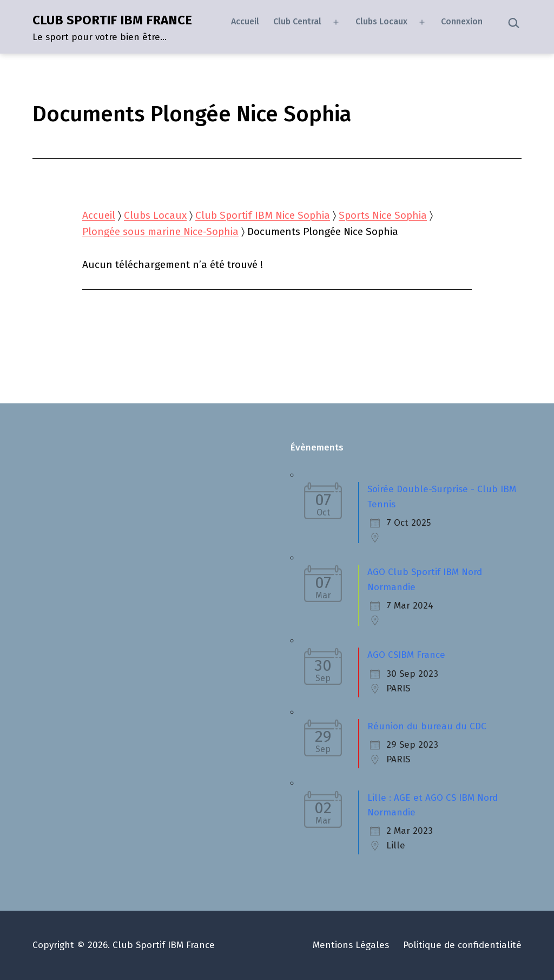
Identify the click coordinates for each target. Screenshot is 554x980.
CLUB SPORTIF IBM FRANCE (112, 20)
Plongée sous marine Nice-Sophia (160, 231)
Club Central (297, 21)
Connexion (462, 21)
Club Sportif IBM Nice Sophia (263, 215)
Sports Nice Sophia (383, 215)
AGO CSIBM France (406, 655)
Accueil (245, 21)
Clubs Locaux (381, 21)
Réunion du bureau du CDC (427, 726)
